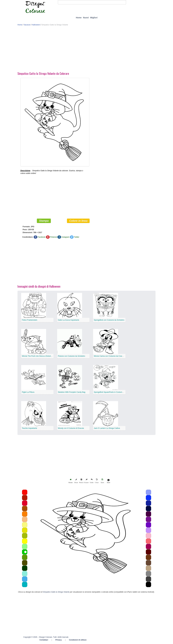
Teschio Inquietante (29, 428)
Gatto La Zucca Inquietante (69, 320)
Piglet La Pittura (28, 392)
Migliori (94, 18)
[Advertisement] (86, 50)
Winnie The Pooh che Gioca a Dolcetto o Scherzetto (42, 356)
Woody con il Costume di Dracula (71, 428)
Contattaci (44, 640)
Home (79, 18)
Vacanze (27, 25)
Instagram (65, 237)
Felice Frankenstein (30, 320)
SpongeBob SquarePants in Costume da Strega (113, 392)
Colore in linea (78, 221)
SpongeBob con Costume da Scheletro (109, 320)
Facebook (42, 237)
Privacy (59, 640)
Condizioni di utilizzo (78, 640)
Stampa (44, 221)
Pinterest (54, 237)
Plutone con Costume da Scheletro (71, 356)
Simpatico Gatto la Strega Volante (56, 592)
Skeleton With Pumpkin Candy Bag (72, 392)
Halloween (36, 25)
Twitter (77, 237)
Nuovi (86, 18)
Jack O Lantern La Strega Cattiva (107, 428)
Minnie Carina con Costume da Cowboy (109, 356)
